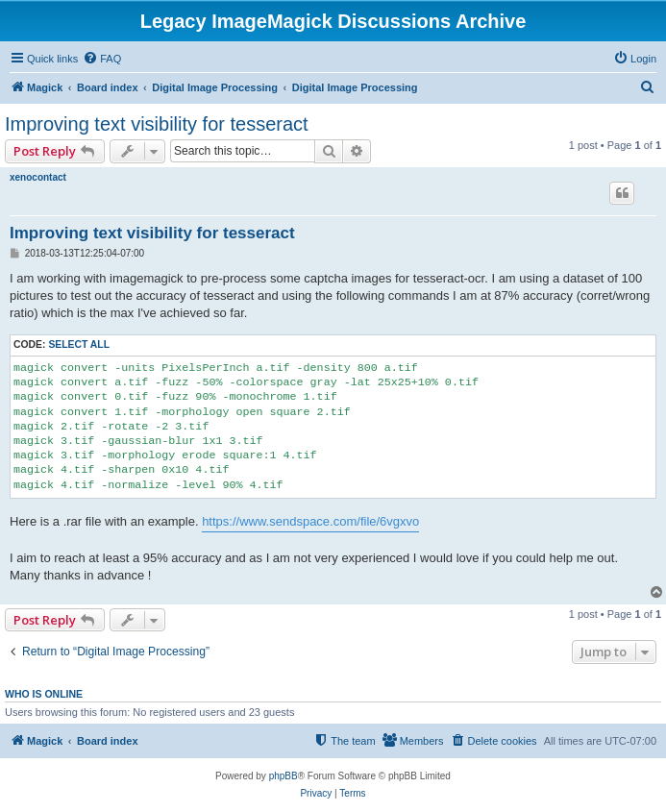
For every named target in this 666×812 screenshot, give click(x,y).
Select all (79, 344)
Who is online (44, 694)
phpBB (284, 776)
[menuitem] (102, 59)
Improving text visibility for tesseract (157, 124)
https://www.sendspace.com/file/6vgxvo (310, 521)
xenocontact (38, 177)
